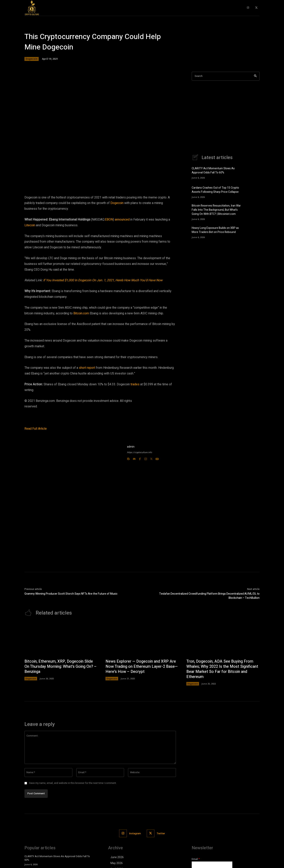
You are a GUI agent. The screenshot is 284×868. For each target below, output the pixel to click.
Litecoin (30, 225)
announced (123, 220)
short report (87, 368)
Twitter (161, 833)
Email (196, 859)
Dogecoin (32, 59)
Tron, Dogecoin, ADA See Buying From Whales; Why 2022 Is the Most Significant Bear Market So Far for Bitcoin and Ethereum (220, 669)
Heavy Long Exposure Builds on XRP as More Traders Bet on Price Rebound (215, 230)
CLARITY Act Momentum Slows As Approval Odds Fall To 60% (213, 170)
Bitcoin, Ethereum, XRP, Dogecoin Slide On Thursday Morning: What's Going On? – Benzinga (60, 666)
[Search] (255, 76)
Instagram (135, 833)
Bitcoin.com (81, 313)
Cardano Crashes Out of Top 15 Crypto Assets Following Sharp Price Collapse (215, 190)
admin (131, 447)
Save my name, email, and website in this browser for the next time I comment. (73, 783)
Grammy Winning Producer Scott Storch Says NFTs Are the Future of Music (71, 594)
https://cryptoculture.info (139, 452)
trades (135, 384)
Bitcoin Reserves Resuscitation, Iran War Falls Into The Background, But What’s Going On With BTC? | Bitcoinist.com (216, 210)
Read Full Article (36, 429)
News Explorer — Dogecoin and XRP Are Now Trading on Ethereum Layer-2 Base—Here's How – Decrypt (142, 666)
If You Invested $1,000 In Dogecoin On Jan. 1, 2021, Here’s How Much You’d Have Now (103, 280)
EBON (109, 220)
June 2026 (117, 857)
